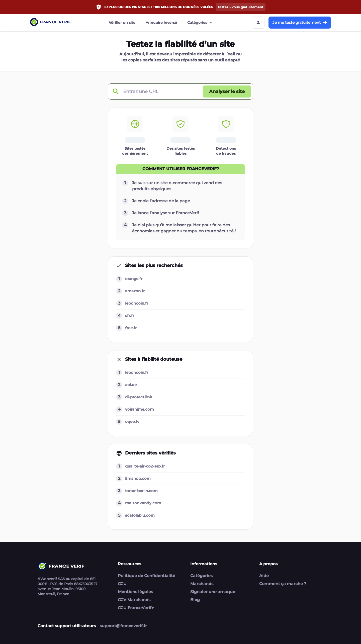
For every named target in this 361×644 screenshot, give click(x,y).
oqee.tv (132, 422)
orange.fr (134, 279)
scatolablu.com (140, 515)
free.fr (131, 328)
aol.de (131, 385)
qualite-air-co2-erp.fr (145, 466)
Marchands (202, 584)
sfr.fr (130, 315)
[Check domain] (116, 92)
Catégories (201, 23)
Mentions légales (135, 592)
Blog (195, 600)
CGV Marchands (134, 600)
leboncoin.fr (137, 303)
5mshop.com (138, 478)
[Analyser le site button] (227, 91)
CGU (122, 584)
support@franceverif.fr (123, 626)
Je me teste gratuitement (300, 22)
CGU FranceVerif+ (136, 608)
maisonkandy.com (143, 503)
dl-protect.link (139, 397)
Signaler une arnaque (213, 592)
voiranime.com (140, 409)
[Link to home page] (50, 23)
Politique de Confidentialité (147, 576)
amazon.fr (135, 291)
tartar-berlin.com (141, 491)
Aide (264, 576)
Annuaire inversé (161, 23)
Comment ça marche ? (283, 584)
